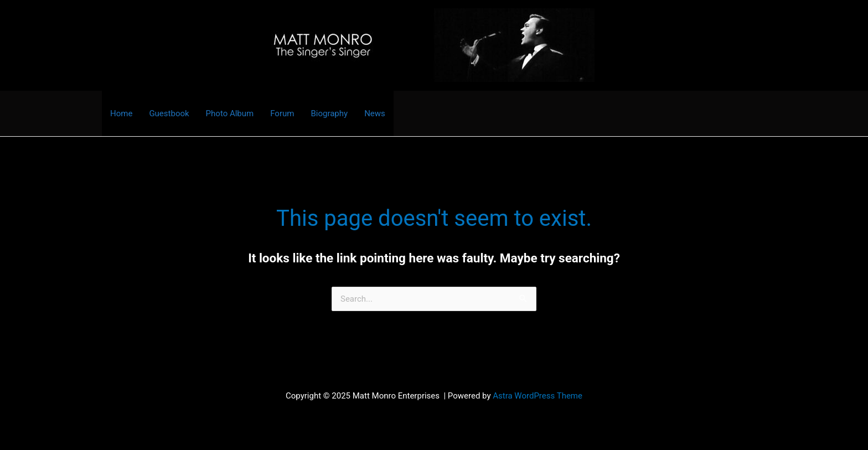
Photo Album (230, 113)
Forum (282, 113)
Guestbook (169, 113)
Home (121, 113)
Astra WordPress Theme (538, 396)
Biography (329, 113)
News (375, 113)
